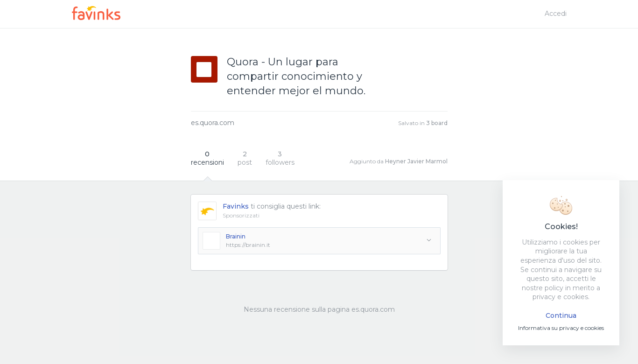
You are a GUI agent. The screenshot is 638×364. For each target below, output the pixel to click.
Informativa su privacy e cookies (561, 328)
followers (280, 158)
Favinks (236, 206)
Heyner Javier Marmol (416, 161)
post (245, 158)
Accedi (556, 14)
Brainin (236, 236)
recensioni (207, 158)
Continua (561, 315)
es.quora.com (213, 123)
